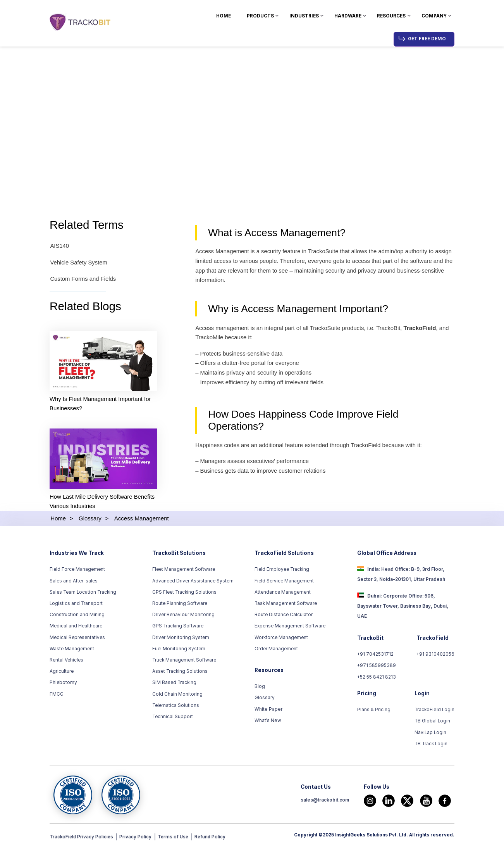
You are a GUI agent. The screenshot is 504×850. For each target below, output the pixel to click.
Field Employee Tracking (282, 570)
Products (260, 16)
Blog (260, 688)
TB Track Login (431, 745)
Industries (304, 16)
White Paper (268, 710)
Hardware (348, 16)
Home (224, 16)
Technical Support (173, 718)
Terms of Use (175, 838)
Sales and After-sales (74, 582)
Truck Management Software (184, 661)
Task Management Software (286, 605)
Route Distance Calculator (284, 616)
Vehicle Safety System (79, 263)
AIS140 (59, 247)
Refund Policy (212, 838)
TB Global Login (433, 722)
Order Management (276, 650)
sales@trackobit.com (325, 801)
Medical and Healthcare (76, 627)
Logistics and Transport (76, 605)
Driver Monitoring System (181, 638)
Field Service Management (284, 582)
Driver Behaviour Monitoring (183, 616)
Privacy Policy (137, 838)
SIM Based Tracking (174, 684)
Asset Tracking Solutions (180, 672)
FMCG (57, 695)
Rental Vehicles (66, 661)
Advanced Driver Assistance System (193, 582)
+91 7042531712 (376, 655)
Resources (391, 16)
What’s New (268, 721)
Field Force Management (77, 570)
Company (434, 16)
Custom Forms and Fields (83, 279)
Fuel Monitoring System (179, 650)
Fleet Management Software (184, 570)
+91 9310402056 (435, 655)
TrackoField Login (435, 711)
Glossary (265, 699)
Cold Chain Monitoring (177, 695)
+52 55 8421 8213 (377, 678)
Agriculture (62, 672)
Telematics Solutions (176, 706)
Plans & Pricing (374, 711)
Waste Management (72, 650)
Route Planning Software (180, 605)
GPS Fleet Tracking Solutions (184, 593)
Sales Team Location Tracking (83, 593)
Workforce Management (281, 638)
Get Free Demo (427, 39)
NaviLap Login (431, 733)
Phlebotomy (63, 684)
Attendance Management (283, 593)
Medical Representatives (77, 638)
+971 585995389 (377, 667)
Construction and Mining (77, 616)
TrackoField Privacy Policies (82, 838)
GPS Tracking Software (178, 627)
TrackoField (424, 329)
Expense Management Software (290, 627)
